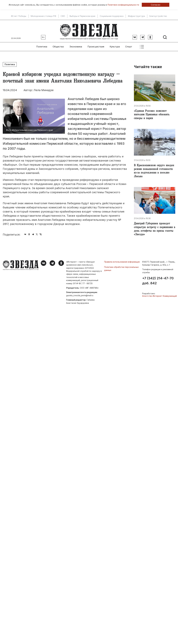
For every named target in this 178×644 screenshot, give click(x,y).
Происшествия (96, 46)
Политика (42, 46)
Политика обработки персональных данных (121, 269)
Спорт (129, 46)
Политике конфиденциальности (123, 5)
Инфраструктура (136, 16)
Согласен (156, 5)
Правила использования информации (122, 263)
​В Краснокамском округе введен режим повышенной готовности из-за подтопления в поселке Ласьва (155, 171)
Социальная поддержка (112, 16)
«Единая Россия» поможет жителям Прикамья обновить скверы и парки (153, 114)
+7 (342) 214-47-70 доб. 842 (158, 282)
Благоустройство (158, 16)
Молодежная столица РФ (43, 16)
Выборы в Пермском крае (82, 16)
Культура (115, 46)
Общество (58, 46)
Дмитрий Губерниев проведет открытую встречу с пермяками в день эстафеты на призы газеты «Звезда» (154, 230)
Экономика (76, 46)
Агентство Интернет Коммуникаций (159, 297)
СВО (63, 16)
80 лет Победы (19, 16)
